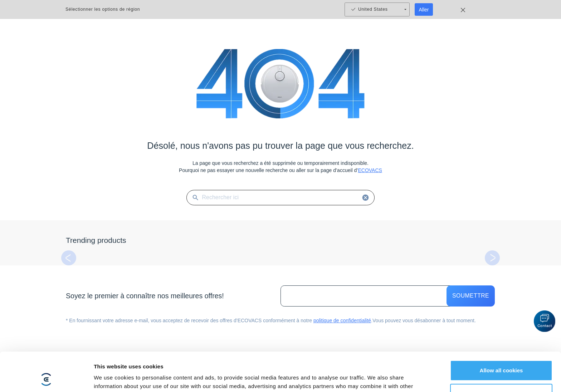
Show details (110, 378)
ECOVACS (370, 170)
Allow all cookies (501, 334)
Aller (424, 10)
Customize (502, 357)
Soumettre (471, 296)
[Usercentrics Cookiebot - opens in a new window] (46, 378)
